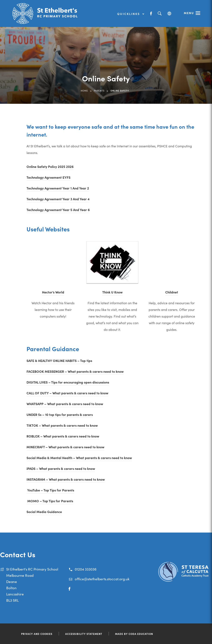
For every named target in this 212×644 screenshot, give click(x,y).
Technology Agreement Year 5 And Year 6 (58, 210)
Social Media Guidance (44, 512)
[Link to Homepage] (46, 13)
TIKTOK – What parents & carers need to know (62, 425)
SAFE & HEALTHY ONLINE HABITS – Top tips (59, 360)
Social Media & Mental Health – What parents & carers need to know (79, 458)
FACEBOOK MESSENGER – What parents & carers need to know (75, 371)
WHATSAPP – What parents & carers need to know (65, 404)
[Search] (160, 14)
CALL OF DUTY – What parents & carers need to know (67, 393)
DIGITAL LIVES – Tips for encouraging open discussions (68, 382)
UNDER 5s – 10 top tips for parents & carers (60, 414)
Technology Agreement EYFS (48, 177)
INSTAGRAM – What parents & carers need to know (66, 479)
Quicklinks (131, 14)
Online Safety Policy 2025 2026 (50, 166)
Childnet (172, 292)
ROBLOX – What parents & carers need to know (63, 436)
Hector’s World (53, 292)
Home (84, 91)
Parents (99, 91)
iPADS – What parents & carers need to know (61, 468)
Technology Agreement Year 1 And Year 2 (58, 188)
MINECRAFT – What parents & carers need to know (65, 447)
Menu (189, 13)
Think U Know (112, 292)
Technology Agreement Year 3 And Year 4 (58, 199)
